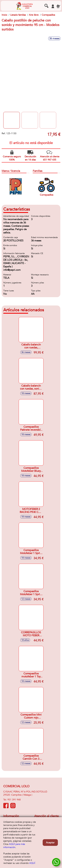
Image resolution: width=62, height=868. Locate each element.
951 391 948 (14, 800)
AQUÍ (32, 863)
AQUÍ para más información (14, 846)
